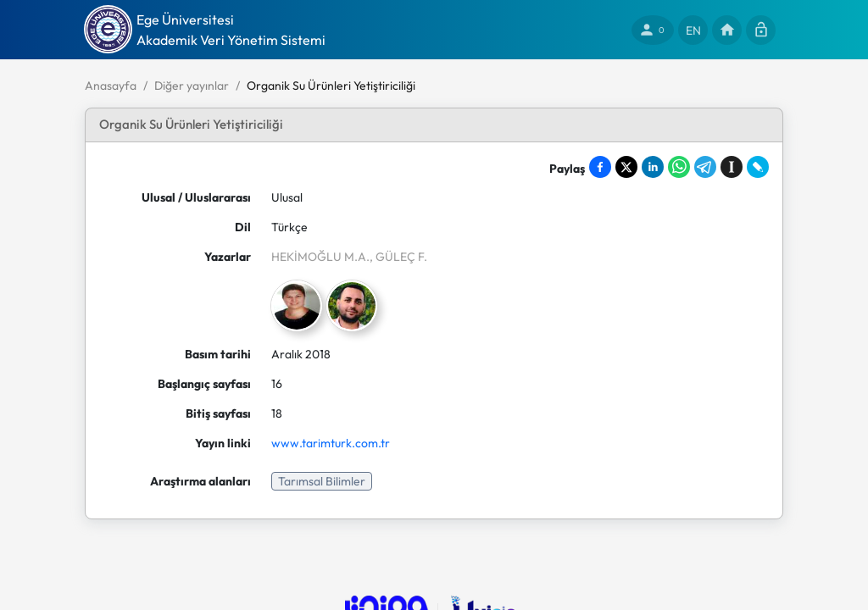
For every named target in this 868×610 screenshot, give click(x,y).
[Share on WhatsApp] (679, 167)
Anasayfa (111, 86)
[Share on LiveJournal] (758, 167)
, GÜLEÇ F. (398, 257)
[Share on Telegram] (705, 167)
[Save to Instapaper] (732, 167)
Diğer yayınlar (192, 86)
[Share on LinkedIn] (653, 167)
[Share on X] (626, 167)
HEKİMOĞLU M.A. (320, 257)
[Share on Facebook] (600, 167)
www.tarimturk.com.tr (331, 443)
